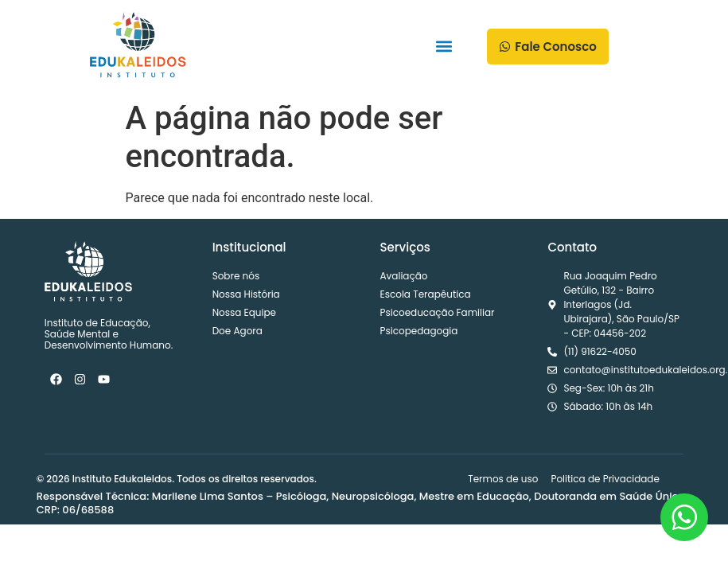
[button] (444, 47)
